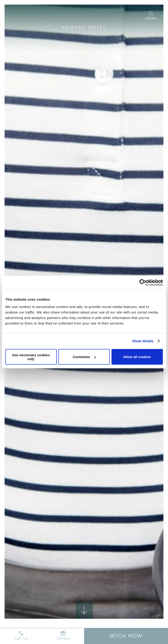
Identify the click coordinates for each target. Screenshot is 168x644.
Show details (143, 341)
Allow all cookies (137, 357)
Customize (84, 357)
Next (140, 379)
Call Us (21, 636)
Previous (28, 379)
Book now (126, 636)
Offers (63, 636)
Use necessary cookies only (31, 357)
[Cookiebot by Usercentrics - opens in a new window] (143, 283)
